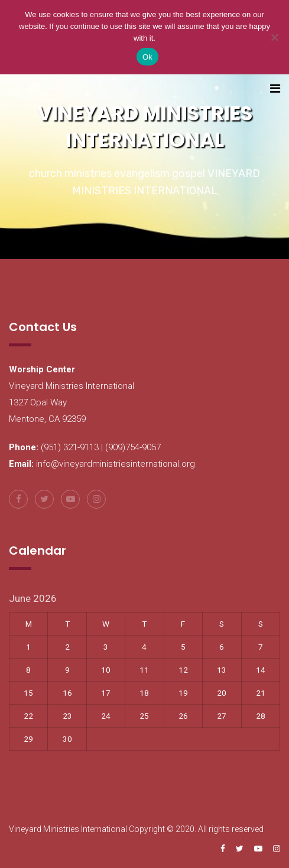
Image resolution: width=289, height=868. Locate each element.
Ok (147, 57)
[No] (274, 37)
